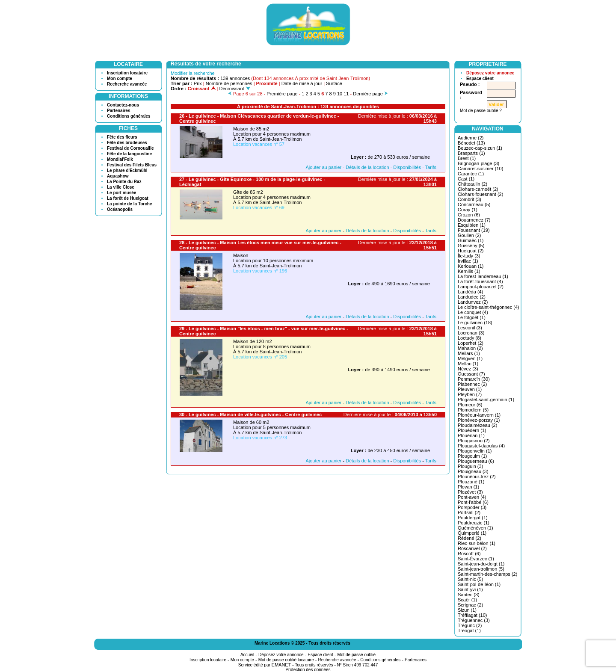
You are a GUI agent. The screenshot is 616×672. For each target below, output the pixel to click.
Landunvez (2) (473, 302)
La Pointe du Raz (124, 182)
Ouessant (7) (471, 374)
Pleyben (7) (470, 394)
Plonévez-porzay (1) (479, 420)
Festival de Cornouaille (130, 148)
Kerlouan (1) (471, 266)
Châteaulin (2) (472, 184)
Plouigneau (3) (473, 471)
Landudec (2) (472, 297)
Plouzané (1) (471, 482)
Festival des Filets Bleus (132, 165)
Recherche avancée (127, 84)
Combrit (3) (469, 199)
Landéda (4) (470, 292)
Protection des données (308, 670)
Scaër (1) (467, 600)
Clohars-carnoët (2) (478, 189)
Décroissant (235, 89)
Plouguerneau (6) (476, 461)
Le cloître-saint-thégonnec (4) (489, 307)
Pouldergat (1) (473, 518)
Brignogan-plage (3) (478, 163)
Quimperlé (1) (472, 533)
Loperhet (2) (471, 343)
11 (346, 94)
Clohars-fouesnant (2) (480, 194)
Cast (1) (466, 179)
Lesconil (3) (470, 328)
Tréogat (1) (469, 631)
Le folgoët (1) (472, 317)
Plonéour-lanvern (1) (479, 415)
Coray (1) (468, 210)
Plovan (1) (468, 487)
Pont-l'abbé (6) (473, 502)
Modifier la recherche (193, 73)
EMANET (281, 665)
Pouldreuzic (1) (474, 523)
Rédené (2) (469, 538)
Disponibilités (407, 167)
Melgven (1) (470, 358)
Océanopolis (120, 209)
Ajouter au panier (323, 167)
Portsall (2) (469, 512)
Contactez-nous (123, 105)
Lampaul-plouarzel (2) (481, 287)
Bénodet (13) (471, 143)
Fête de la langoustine (129, 154)
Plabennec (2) (472, 384)
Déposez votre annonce (490, 73)
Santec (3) (469, 595)
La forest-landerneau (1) (483, 276)
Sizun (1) (467, 610)
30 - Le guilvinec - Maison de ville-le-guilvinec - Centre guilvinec (250, 414)
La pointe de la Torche (129, 204)
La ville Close (121, 187)
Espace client (480, 78)
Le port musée (121, 193)
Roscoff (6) (469, 554)
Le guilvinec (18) (475, 323)
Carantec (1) (471, 174)
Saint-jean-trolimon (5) (481, 569)
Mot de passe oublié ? (481, 111)
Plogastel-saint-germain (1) (486, 400)
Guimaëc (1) (471, 240)
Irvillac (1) (468, 261)
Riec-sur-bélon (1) (477, 543)
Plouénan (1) (471, 435)
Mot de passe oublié (357, 655)
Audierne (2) (471, 138)
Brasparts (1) (471, 153)
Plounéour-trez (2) (477, 477)
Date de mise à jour (302, 83)
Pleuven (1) (470, 389)
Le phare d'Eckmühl (127, 170)
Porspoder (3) (472, 507)
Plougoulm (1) (472, 456)
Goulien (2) (469, 235)
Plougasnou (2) (474, 441)
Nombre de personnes (229, 83)
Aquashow (118, 176)
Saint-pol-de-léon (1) (479, 584)
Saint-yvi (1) (470, 589)
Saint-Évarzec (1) (476, 559)
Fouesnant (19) (474, 230)
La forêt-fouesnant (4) (480, 281)
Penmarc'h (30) (474, 379)
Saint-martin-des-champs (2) (487, 574)
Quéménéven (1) (475, 528)
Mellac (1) (468, 364)
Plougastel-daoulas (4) (481, 446)
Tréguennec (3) (474, 620)
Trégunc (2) (470, 625)
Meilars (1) (469, 353)
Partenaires (118, 111)
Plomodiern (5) (473, 410)
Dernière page (368, 94)
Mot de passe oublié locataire (286, 660)
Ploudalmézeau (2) (477, 425)
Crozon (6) (469, 215)
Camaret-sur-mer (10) (480, 169)
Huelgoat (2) (471, 251)
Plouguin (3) (470, 466)
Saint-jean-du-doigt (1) (481, 564)
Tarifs (431, 167)
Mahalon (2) (470, 348)
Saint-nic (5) (470, 579)
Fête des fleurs (122, 137)
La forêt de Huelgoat (128, 198)
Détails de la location (367, 167)
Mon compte (120, 78)
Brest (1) (467, 158)
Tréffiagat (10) (472, 615)
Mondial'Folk (120, 159)
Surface (334, 83)
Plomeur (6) (470, 405)
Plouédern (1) (472, 430)
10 (340, 94)
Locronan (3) (471, 333)
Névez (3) (468, 369)
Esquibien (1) (472, 225)
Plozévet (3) (470, 492)
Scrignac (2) (470, 605)
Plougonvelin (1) (475, 451)
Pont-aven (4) (472, 497)
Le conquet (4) (473, 312)
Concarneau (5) (474, 204)
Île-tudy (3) (469, 256)
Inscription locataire (127, 73)
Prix (198, 83)
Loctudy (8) (469, 338)
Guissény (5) (471, 246)
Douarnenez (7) (474, 220)
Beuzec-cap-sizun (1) (480, 148)
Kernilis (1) (469, 271)
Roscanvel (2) (472, 548)
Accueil (247, 655)
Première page (282, 94)
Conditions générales (129, 116)
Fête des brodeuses (127, 143)
